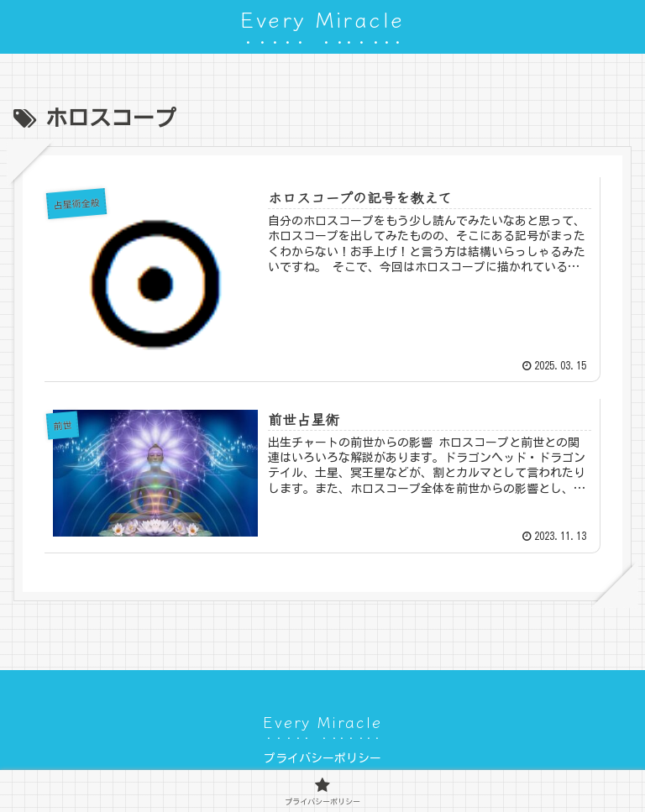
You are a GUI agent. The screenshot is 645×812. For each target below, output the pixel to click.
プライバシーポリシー (322, 758)
